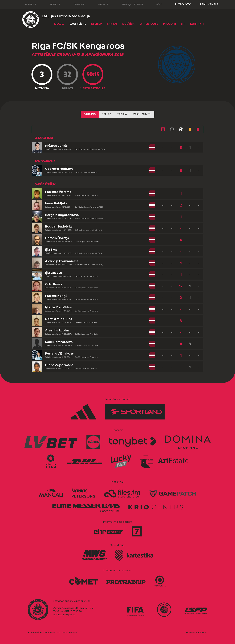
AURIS (205, 632)
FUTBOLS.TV (183, 4)
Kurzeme (27, 4)
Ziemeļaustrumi (129, 4)
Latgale (100, 4)
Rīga (156, 4)
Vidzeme (52, 4)
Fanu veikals (209, 4)
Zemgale (76, 4)
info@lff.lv (69, 615)
